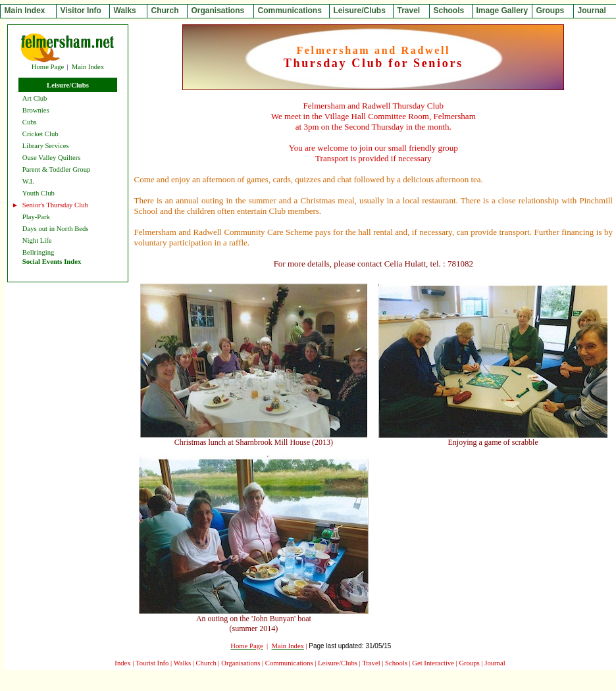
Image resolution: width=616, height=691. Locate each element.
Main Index (88, 67)
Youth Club (38, 193)
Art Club (35, 98)
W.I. (28, 181)
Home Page (48, 67)
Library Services (46, 146)
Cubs (30, 122)
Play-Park (36, 217)
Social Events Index (52, 262)
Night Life (37, 241)
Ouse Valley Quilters (52, 158)
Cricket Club (40, 134)
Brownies (36, 110)
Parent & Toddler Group (57, 169)
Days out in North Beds (56, 229)
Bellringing (38, 252)
